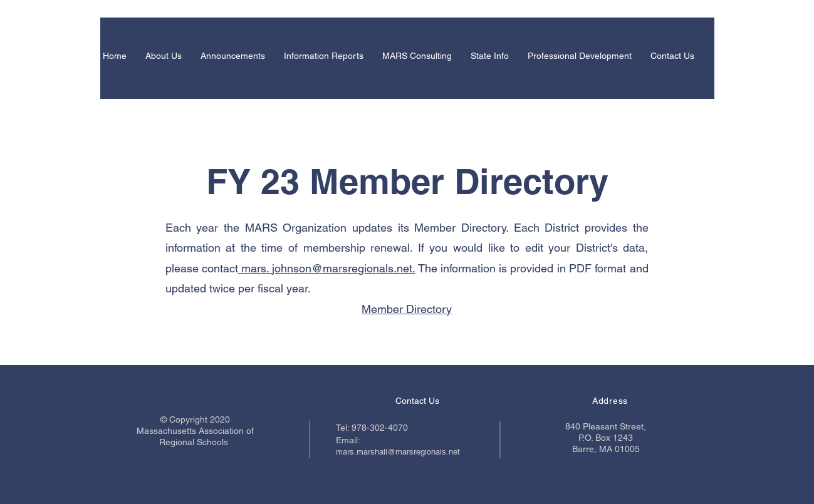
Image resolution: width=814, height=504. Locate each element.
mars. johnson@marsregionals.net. (327, 268)
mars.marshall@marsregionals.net (398, 452)
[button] (164, 56)
